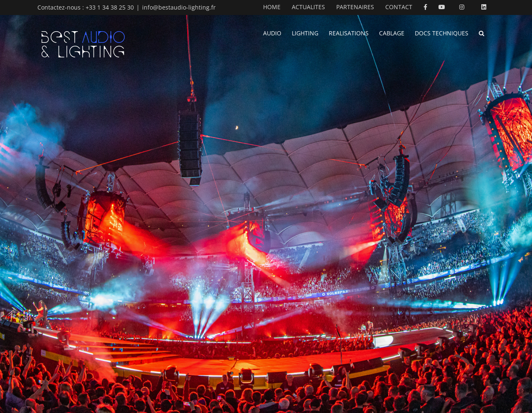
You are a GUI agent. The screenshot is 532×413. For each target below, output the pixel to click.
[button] (482, 32)
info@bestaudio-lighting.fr (179, 7)
